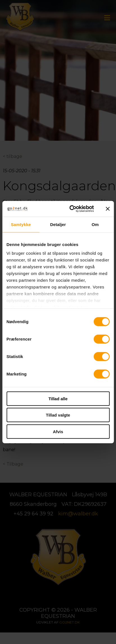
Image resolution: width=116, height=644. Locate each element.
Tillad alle (58, 398)
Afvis (58, 431)
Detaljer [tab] (58, 224)
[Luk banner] (108, 209)
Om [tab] (95, 224)
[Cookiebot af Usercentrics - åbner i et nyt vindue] (71, 209)
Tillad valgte (58, 415)
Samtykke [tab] (21, 224)
